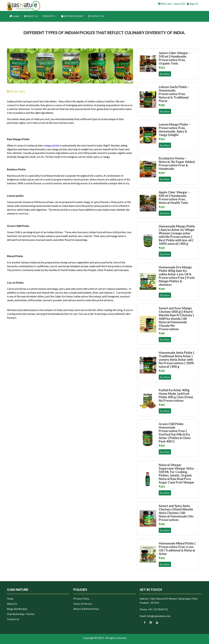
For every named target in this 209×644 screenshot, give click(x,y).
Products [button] (49, 16)
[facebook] (143, 624)
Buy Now (165, 74)
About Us (31, 16)
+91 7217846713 (158, 609)
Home (14, 16)
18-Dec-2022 (16, 91)
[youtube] (155, 624)
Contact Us (96, 16)
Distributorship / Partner (21, 614)
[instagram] (149, 624)
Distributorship (72, 16)
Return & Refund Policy (86, 609)
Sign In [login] (192, 4)
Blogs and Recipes (17, 609)
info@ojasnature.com (159, 616)
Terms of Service (83, 604)
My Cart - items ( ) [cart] (172, 4)
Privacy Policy (81, 599)
